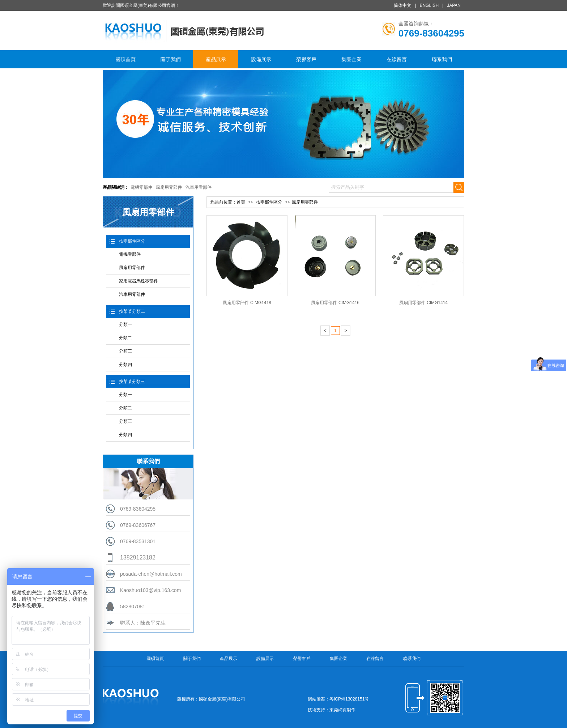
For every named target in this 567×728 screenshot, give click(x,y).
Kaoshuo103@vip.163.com (150, 590)
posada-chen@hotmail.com (151, 574)
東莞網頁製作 (342, 710)
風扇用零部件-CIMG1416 (335, 303)
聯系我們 (442, 59)
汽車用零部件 (199, 187)
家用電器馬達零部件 (138, 281)
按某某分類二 (132, 311)
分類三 (125, 351)
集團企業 (351, 59)
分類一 (125, 324)
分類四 (125, 365)
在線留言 (397, 59)
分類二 (125, 338)
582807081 (133, 606)
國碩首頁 (125, 59)
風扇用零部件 (169, 187)
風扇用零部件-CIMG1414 (423, 303)
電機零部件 (141, 187)
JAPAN (454, 5)
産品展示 (216, 59)
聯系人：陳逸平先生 (143, 623)
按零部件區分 (132, 241)
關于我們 (171, 59)
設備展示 (261, 59)
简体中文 (402, 5)
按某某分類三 (132, 382)
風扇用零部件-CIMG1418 (247, 303)
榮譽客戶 (306, 59)
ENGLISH (429, 5)
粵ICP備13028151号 (349, 699)
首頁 (241, 202)
